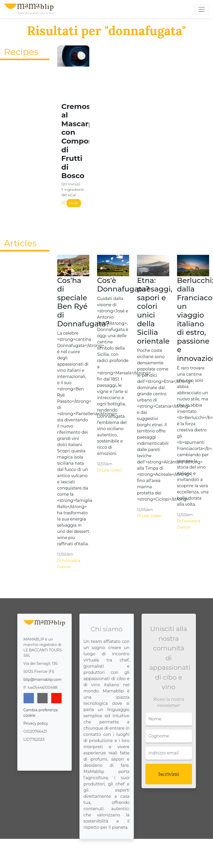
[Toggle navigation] (202, 9)
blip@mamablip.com (43, 680)
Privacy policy (36, 723)
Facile (74, 203)
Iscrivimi (169, 774)
